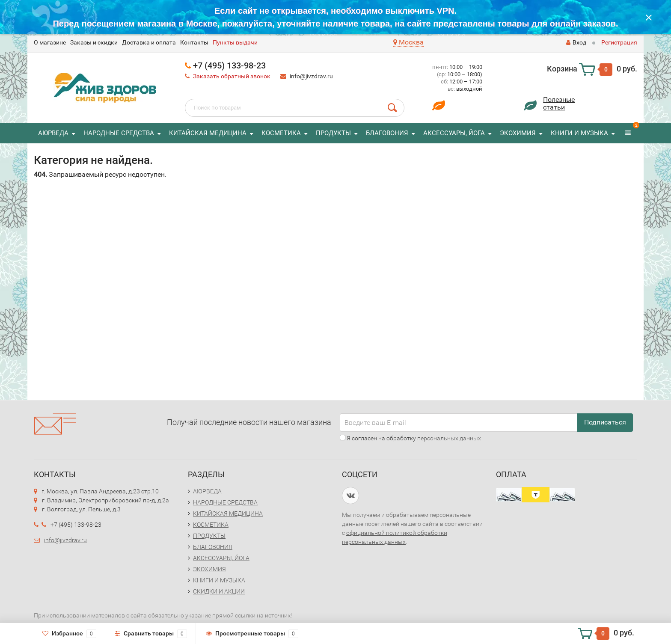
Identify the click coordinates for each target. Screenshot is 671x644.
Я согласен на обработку (410, 438)
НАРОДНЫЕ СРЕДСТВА (119, 133)
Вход (576, 42)
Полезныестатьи (559, 103)
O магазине (50, 42)
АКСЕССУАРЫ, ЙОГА (454, 133)
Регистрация (619, 42)
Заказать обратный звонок (232, 76)
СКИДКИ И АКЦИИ (219, 591)
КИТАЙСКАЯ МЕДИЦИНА (208, 133)
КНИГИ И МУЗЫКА (579, 133)
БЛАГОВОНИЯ (387, 133)
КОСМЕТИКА (281, 133)
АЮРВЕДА (53, 133)
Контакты (194, 42)
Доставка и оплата (149, 42)
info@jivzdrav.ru (311, 76)
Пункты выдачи (235, 42)
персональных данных (449, 438)
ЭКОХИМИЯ (518, 133)
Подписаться (605, 422)
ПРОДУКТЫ (333, 133)
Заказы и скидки (94, 42)
